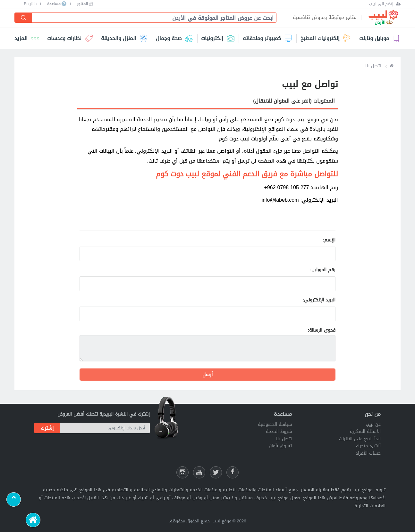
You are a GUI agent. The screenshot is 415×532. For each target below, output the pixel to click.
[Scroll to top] (14, 499)
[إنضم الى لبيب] (385, 4)
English (30, 4)
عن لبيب (373, 424)
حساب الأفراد (368, 453)
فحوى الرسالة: (322, 330)
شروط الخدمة (279, 431)
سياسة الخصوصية (275, 424)
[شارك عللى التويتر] (216, 472)
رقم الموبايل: (323, 270)
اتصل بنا (284, 439)
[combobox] (152, 18)
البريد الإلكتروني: (319, 300)
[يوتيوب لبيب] (199, 472)
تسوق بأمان (280, 446)
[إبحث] (23, 18)
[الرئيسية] (33, 520)
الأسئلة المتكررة (365, 431)
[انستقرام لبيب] (182, 472)
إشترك (47, 428)
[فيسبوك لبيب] (233, 472)
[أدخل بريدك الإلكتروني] (105, 428)
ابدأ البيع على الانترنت (360, 439)
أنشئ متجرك (368, 446)
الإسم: (329, 240)
